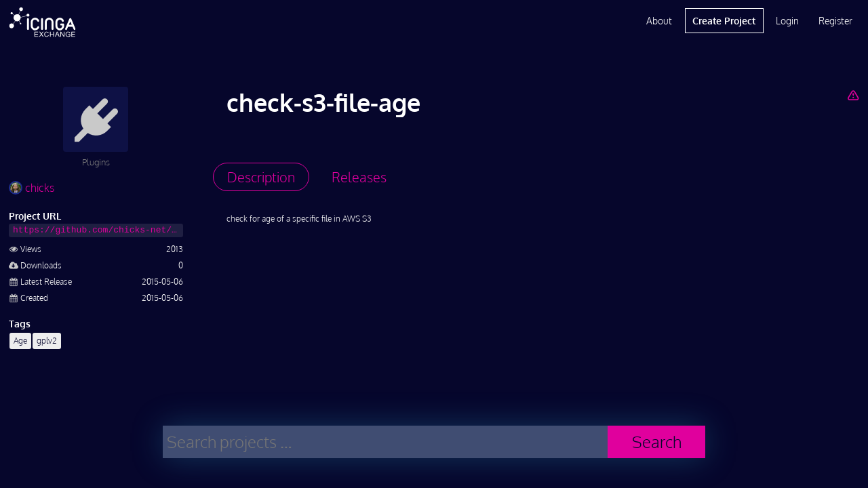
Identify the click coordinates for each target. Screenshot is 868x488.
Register (835, 21)
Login (787, 21)
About (659, 21)
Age (20, 341)
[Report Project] (853, 95)
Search (657, 442)
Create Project (724, 21)
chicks (32, 188)
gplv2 (47, 341)
